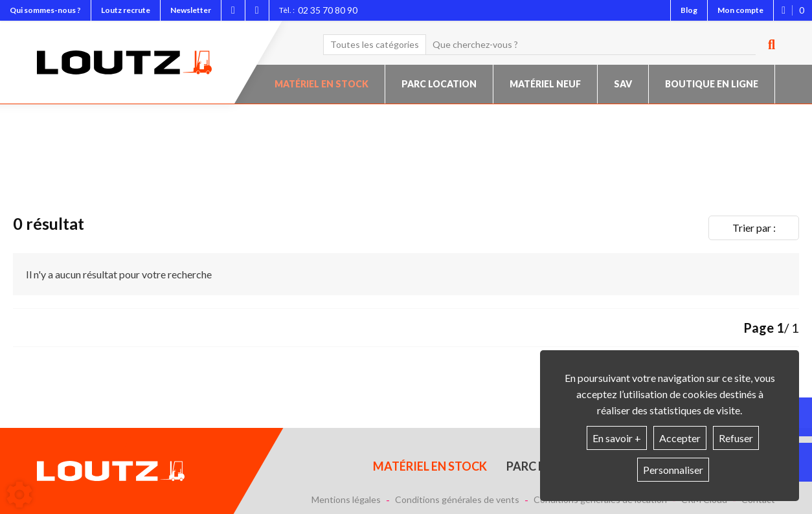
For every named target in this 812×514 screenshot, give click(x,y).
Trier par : (754, 228)
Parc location (439, 84)
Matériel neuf (545, 84)
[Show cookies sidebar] (19, 495)
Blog (689, 10)
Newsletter (191, 10)
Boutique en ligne (712, 84)
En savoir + (617, 438)
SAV (623, 84)
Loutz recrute (126, 10)
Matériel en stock (321, 84)
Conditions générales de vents (457, 500)
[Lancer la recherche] (767, 45)
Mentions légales (346, 500)
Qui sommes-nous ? (45, 10)
